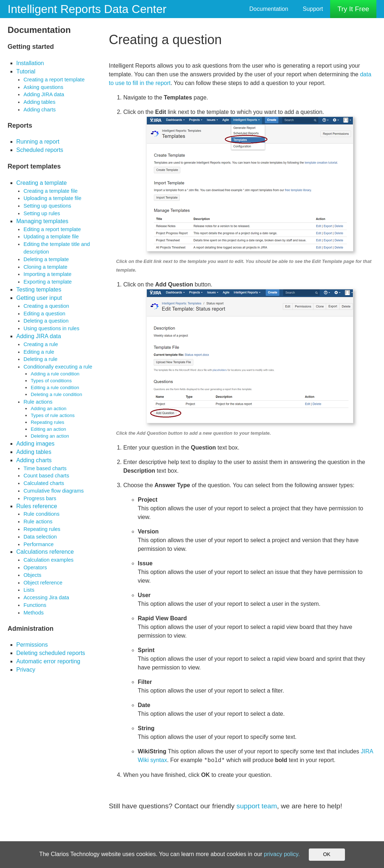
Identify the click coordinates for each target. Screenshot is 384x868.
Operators (35, 567)
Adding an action (49, 409)
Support (313, 9)
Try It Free (353, 9)
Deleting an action (50, 436)
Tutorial (26, 71)
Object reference (43, 583)
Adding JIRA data (44, 94)
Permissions (32, 645)
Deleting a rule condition (56, 394)
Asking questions (43, 87)
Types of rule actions (53, 415)
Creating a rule (41, 344)
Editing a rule (39, 352)
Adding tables (39, 102)
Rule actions (38, 402)
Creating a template (42, 183)
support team (257, 806)
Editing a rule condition (55, 388)
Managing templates (42, 221)
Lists (29, 590)
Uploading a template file (52, 198)
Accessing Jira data (46, 597)
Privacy (26, 670)
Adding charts (40, 110)
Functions (35, 605)
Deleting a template (46, 259)
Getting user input (39, 298)
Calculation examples (48, 560)
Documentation (269, 9)
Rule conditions (41, 514)
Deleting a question (46, 321)
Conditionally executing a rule (58, 367)
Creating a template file (51, 191)
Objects (32, 575)
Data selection (40, 537)
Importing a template (48, 274)
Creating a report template (54, 80)
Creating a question (46, 306)
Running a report (38, 142)
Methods (34, 613)
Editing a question (44, 314)
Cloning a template (45, 267)
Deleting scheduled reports (51, 653)
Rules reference (37, 506)
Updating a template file (51, 237)
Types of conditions (51, 381)
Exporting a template (48, 282)
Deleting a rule (40, 359)
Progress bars (40, 498)
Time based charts (45, 468)
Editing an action (48, 429)
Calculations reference (45, 552)
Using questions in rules (51, 328)
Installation (30, 63)
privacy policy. (282, 854)
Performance (39, 544)
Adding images (35, 444)
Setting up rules (42, 213)
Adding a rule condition (55, 374)
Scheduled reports (40, 150)
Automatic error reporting (48, 661)
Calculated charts (44, 483)
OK (327, 854)
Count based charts (46, 476)
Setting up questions (47, 206)
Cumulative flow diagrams (54, 491)
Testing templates (39, 290)
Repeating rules (48, 422)
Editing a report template (52, 229)
